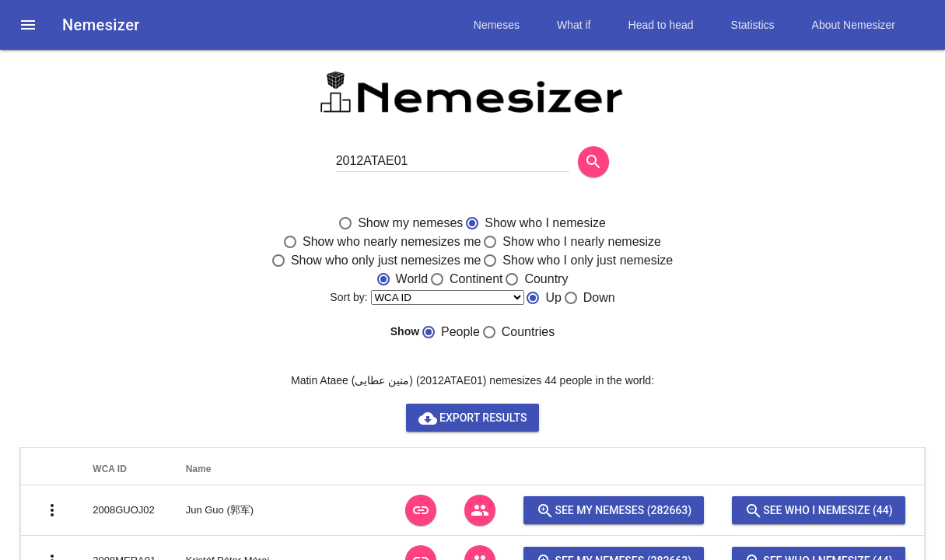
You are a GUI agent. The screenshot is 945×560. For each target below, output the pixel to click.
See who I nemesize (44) (819, 510)
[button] (28, 25)
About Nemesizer (854, 25)
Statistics (753, 25)
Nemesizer (101, 25)
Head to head (661, 25)
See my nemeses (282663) (614, 510)
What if (574, 25)
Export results (473, 418)
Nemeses (497, 25)
